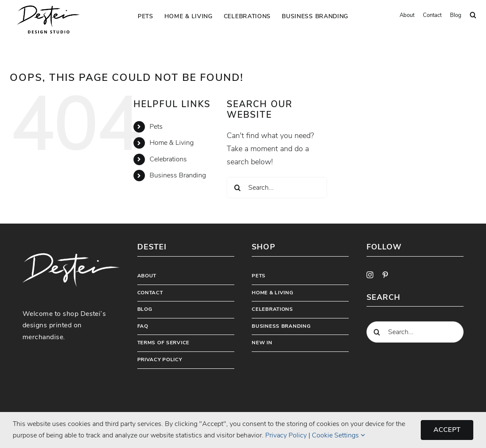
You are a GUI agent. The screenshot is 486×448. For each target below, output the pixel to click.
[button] (473, 15)
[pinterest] (385, 275)
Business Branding (178, 175)
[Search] (237, 188)
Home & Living (172, 143)
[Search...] (277, 188)
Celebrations (168, 159)
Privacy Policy (286, 435)
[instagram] (370, 275)
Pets (156, 127)
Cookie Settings (338, 435)
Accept (447, 430)
